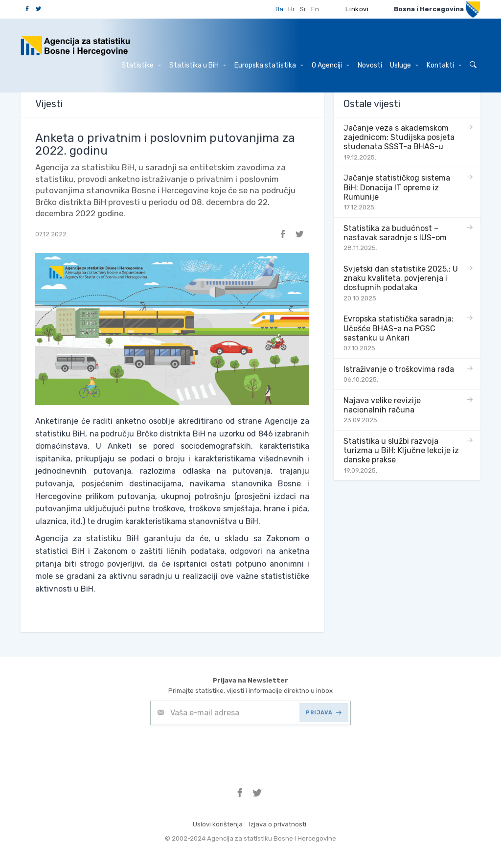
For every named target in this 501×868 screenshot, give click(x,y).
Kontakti (444, 65)
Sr (303, 9)
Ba (279, 9)
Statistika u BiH (198, 65)
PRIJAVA (324, 713)
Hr (292, 9)
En (315, 9)
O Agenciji (330, 65)
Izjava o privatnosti (278, 824)
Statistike (141, 65)
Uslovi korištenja (218, 824)
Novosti (370, 65)
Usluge (404, 65)
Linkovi (357, 9)
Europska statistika (269, 65)
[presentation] (225, 749)
